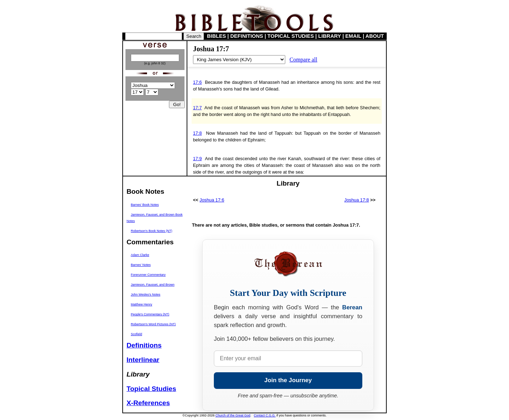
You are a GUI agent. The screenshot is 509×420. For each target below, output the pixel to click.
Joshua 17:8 (357, 200)
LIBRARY (329, 36)
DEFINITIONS (247, 36)
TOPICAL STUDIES (291, 36)
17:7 (197, 108)
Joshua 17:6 (212, 200)
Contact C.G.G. (265, 415)
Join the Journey (288, 380)
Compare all (303, 60)
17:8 (197, 133)
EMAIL (353, 36)
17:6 (197, 82)
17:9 (197, 159)
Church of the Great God (233, 415)
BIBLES (217, 36)
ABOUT (375, 36)
